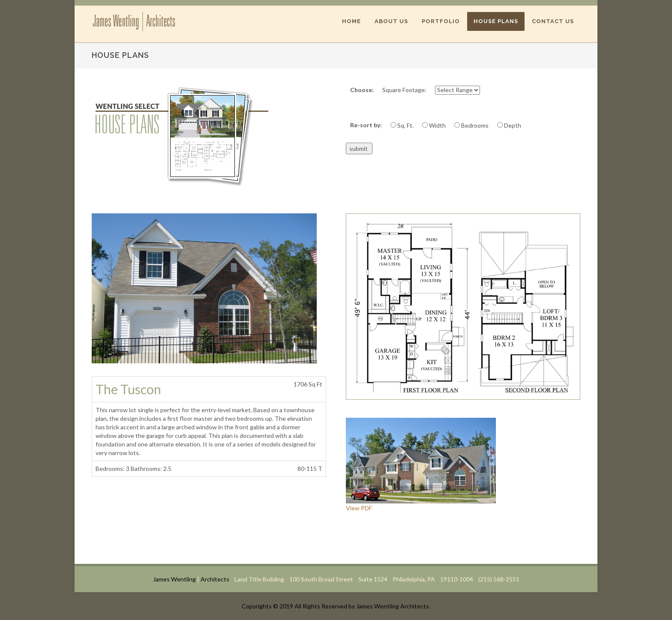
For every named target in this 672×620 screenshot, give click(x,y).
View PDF (359, 508)
